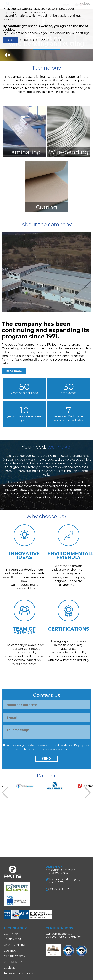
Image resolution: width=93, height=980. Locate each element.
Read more (14, 371)
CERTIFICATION (15, 956)
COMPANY (11, 934)
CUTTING (10, 951)
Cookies (9, 968)
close (85, 3)
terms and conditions (50, 745)
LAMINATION (13, 939)
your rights (22, 749)
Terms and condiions (18, 973)
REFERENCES (13, 962)
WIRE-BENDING (15, 945)
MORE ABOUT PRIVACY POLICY (42, 40)
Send (46, 759)
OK (10, 40)
